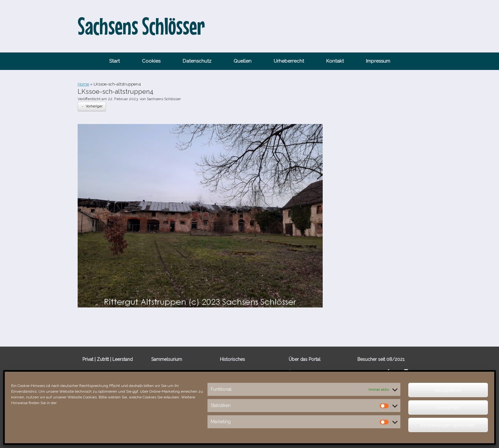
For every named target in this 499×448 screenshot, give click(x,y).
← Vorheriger (92, 106)
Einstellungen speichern (448, 425)
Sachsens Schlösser (164, 99)
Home (83, 84)
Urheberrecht (289, 61)
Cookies (151, 61)
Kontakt (335, 61)
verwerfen (448, 408)
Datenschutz (197, 61)
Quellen (242, 61)
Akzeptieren (448, 390)
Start (114, 61)
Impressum (378, 61)
